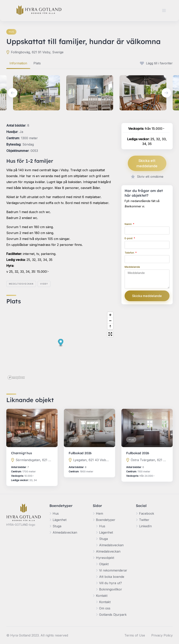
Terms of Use (135, 635)
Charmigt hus (22, 453)
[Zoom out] (110, 321)
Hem (99, 513)
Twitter (144, 520)
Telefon (130, 253)
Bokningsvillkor (111, 589)
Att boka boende (112, 577)
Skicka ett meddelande (147, 163)
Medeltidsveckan (21, 284)
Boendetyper (106, 520)
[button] (61, 343)
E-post (129, 238)
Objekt (104, 564)
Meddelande (132, 267)
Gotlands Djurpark (113, 615)
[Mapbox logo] (16, 377)
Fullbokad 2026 (80, 453)
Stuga (57, 526)
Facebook (147, 513)
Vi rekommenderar (113, 570)
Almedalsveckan (65, 532)
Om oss (105, 608)
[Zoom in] (110, 315)
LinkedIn (145, 526)
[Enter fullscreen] (110, 334)
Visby (44, 284)
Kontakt (102, 596)
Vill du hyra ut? (110, 583)
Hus (11, 32)
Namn (128, 224)
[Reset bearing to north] (110, 326)
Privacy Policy (162, 635)
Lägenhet (60, 520)
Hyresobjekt (105, 558)
